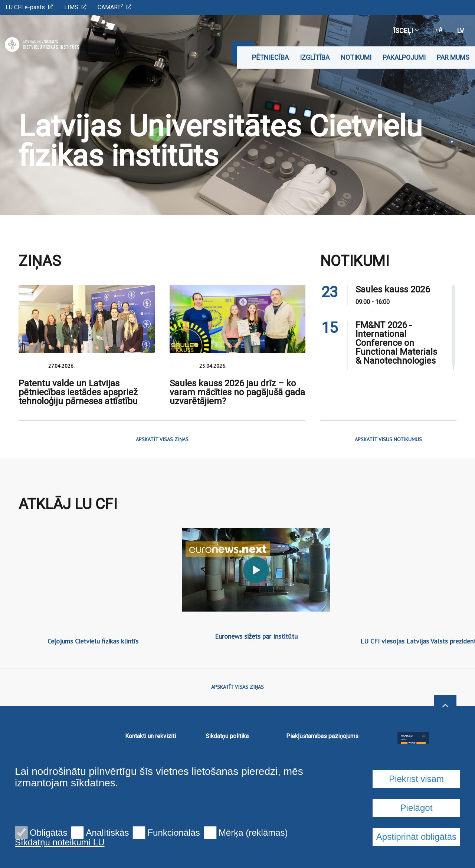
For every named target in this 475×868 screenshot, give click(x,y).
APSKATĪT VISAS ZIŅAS (162, 439)
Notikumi (356, 57)
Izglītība (315, 57)
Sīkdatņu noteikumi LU (60, 842)
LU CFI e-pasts (29, 7)
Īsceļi (406, 31)
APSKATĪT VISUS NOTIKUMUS (388, 439)
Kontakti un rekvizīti (150, 736)
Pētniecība (270, 57)
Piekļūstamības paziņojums (322, 736)
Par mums (453, 57)
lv (461, 31)
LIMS (75, 7)
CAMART (114, 7)
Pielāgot (417, 808)
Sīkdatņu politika (227, 736)
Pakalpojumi (404, 57)
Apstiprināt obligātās (416, 837)
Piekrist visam (416, 779)
